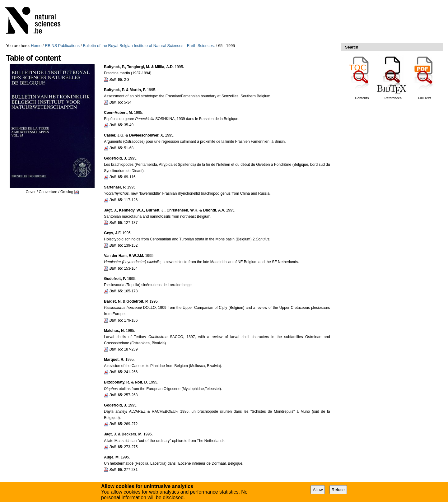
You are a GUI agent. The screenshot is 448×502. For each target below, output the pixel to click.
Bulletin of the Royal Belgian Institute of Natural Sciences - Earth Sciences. (149, 46)
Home (36, 46)
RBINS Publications (62, 46)
